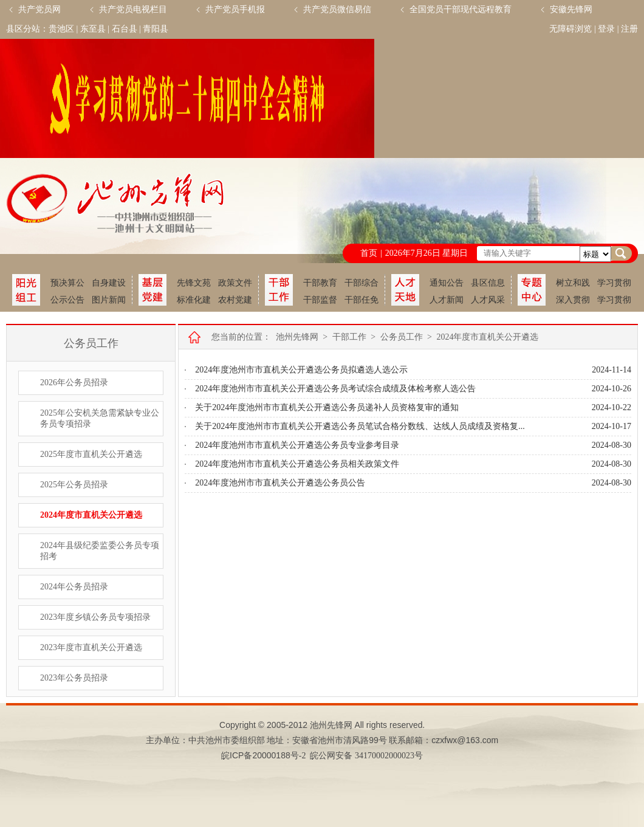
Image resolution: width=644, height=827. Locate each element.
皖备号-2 (263, 756)
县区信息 (488, 283)
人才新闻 (447, 300)
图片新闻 (109, 300)
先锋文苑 (194, 283)
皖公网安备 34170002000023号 (366, 756)
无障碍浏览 (570, 29)
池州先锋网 (297, 337)
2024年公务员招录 (74, 587)
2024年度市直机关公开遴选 (91, 515)
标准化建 (194, 300)
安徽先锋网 (571, 9)
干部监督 (320, 300)
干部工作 (349, 337)
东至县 (93, 29)
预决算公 (67, 283)
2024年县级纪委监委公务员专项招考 (100, 551)
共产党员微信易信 (337, 9)
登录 (606, 29)
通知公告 (447, 283)
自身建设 (109, 283)
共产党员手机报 (235, 9)
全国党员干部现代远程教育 (461, 9)
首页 (369, 253)
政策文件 (235, 283)
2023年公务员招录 (74, 678)
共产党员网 (39, 9)
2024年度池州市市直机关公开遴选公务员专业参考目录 (297, 445)
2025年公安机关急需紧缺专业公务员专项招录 (100, 418)
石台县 (125, 29)
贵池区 (61, 29)
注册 (629, 29)
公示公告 (67, 300)
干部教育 (320, 283)
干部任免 (361, 300)
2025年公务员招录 (74, 485)
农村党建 (235, 300)
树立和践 (573, 283)
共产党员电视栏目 (133, 9)
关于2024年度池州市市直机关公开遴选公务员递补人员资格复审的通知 (327, 407)
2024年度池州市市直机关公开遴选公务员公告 (280, 483)
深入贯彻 (573, 300)
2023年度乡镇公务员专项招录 (95, 617)
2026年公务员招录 (74, 383)
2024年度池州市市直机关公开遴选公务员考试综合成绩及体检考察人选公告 (335, 389)
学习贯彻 (614, 283)
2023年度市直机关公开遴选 (91, 647)
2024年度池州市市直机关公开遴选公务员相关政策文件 (297, 464)
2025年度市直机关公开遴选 (91, 454)
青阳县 (156, 29)
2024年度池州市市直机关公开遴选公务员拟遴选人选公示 (301, 370)
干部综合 (361, 283)
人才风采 (488, 300)
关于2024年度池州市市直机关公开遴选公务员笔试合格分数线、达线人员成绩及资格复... (360, 426)
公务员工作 (402, 337)
